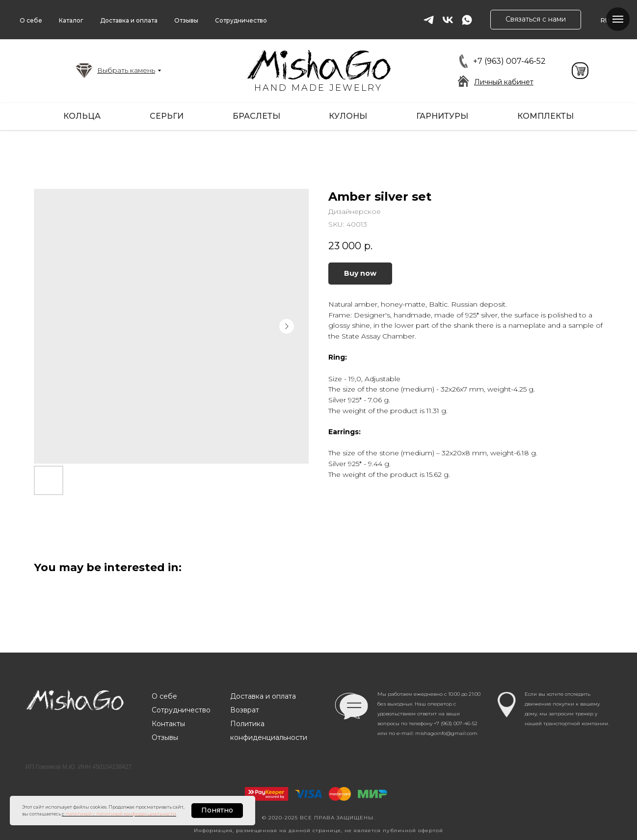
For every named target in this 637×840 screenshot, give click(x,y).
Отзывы (186, 20)
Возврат (245, 710)
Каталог (71, 20)
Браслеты (256, 116)
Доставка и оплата (129, 20)
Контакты (168, 724)
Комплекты (545, 116)
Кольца (82, 116)
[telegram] (429, 20)
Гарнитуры (442, 116)
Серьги (167, 116)
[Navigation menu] (618, 19)
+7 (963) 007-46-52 (509, 61)
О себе (31, 20)
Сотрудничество (241, 20)
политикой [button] (79, 814)
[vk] (448, 20)
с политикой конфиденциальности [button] (134, 814)
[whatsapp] (467, 20)
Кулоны (348, 116)
